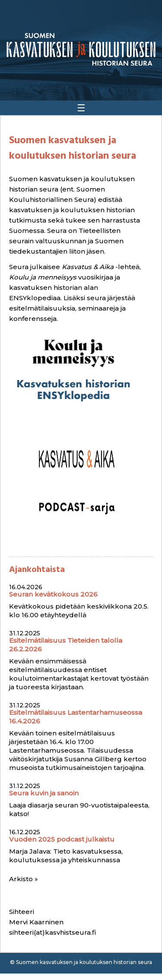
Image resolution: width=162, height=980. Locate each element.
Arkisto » (24, 879)
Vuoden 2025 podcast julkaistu (62, 839)
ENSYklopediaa (35, 298)
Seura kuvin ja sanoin (44, 793)
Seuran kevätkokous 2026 (53, 594)
